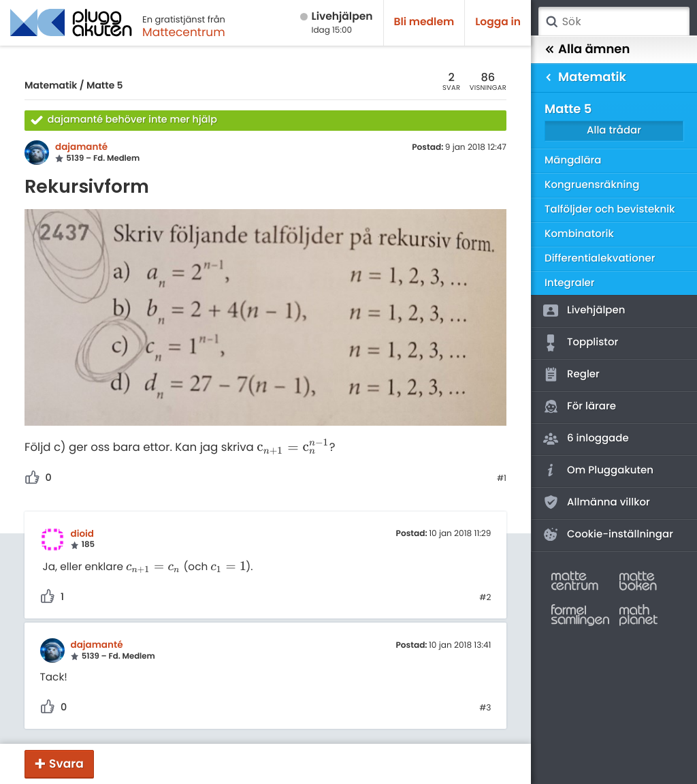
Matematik (51, 85)
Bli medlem (424, 22)
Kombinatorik (579, 234)
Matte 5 (105, 85)
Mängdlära (573, 160)
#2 (485, 598)
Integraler (570, 283)
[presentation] (293, 448)
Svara (66, 764)
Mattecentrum (184, 32)
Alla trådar (614, 130)
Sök (551, 22)
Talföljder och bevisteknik (610, 209)
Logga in (498, 22)
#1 (502, 479)
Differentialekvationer (600, 258)
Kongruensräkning (592, 185)
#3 (485, 708)
